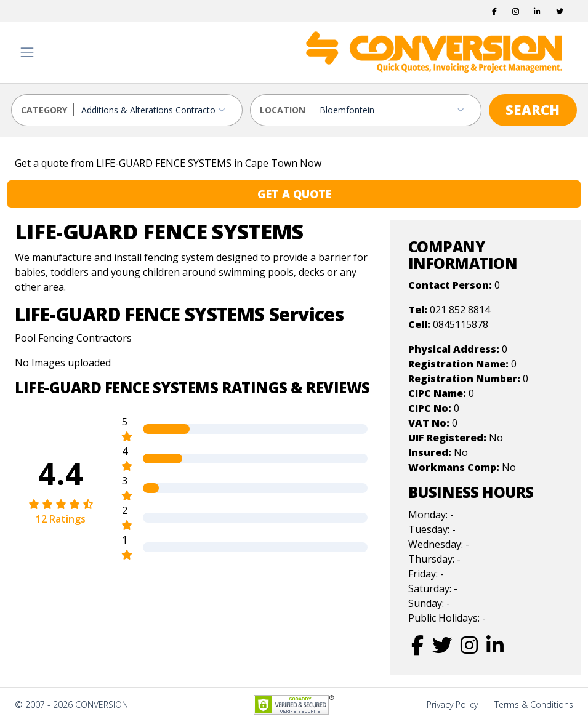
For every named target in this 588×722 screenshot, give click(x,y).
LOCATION (283, 110)
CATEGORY (44, 110)
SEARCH (533, 110)
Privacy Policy (452, 704)
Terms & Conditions (534, 704)
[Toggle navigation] (27, 52)
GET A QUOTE (294, 194)
